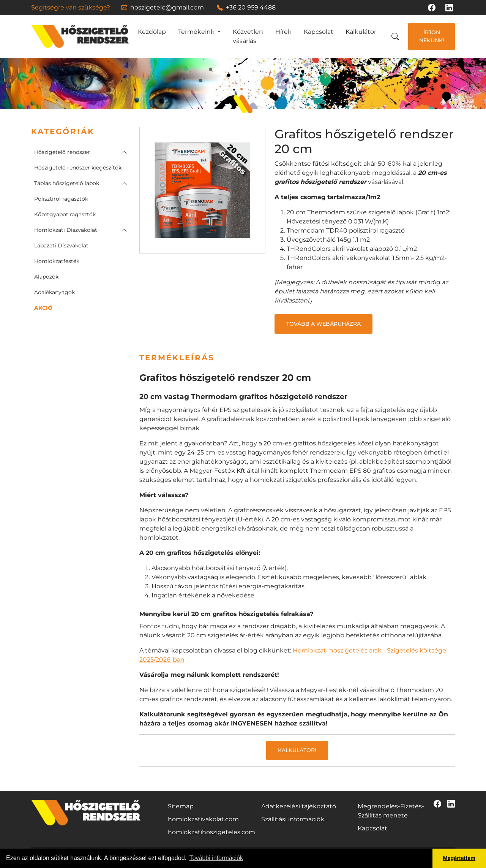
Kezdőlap (152, 32)
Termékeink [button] (197, 32)
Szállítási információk (293, 819)
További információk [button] (216, 858)
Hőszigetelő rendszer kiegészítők (78, 168)
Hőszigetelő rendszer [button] (62, 152)
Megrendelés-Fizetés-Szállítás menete (391, 811)
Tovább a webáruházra (323, 324)
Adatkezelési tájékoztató (299, 806)
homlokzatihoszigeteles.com (211, 832)
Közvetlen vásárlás (248, 36)
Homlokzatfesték (57, 261)
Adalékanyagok (54, 292)
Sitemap (181, 806)
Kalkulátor (361, 32)
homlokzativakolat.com (203, 819)
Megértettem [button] (459, 858)
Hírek (283, 32)
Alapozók (46, 277)
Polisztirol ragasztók (61, 199)
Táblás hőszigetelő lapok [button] (67, 183)
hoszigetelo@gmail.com (163, 7)
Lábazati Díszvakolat (61, 246)
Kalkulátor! (297, 750)
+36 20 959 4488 (246, 7)
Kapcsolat (319, 32)
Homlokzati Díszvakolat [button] (66, 230)
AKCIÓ (43, 308)
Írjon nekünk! (432, 36)
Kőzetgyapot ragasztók (65, 214)
